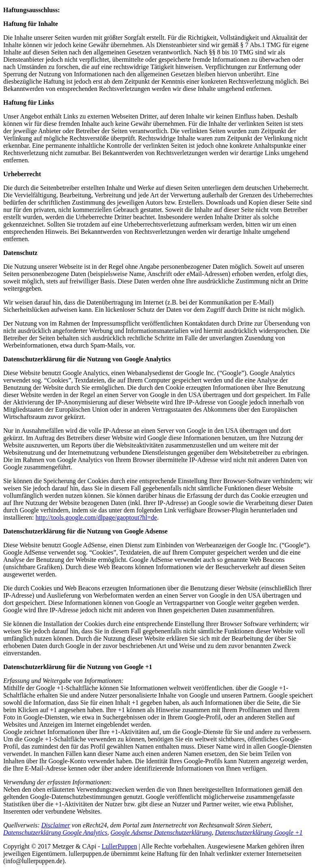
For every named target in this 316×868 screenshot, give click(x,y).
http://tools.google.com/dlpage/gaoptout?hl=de (97, 517)
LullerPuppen (119, 846)
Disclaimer (56, 825)
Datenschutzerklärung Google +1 (259, 832)
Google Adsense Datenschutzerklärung (161, 832)
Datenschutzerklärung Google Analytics (55, 832)
